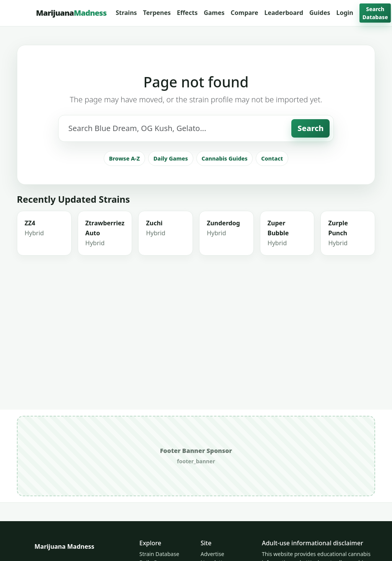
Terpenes (157, 13)
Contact (272, 193)
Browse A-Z (125, 193)
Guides (320, 13)
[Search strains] (175, 163)
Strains (126, 13)
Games (214, 13)
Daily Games (171, 193)
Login (345, 13)
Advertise (212, 554)
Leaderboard (284, 13)
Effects (187, 13)
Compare (245, 13)
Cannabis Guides (224, 193)
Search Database (375, 13)
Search (310, 163)
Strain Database (159, 554)
